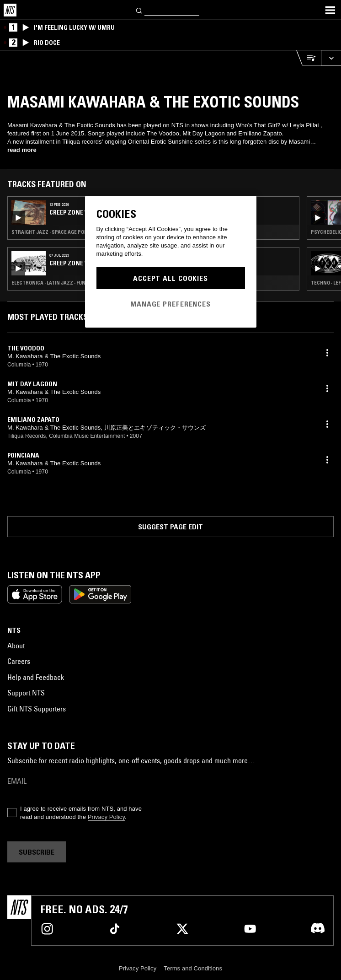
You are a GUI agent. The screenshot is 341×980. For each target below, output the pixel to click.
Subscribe (37, 852)
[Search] (139, 10)
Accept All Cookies (170, 278)
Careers (19, 661)
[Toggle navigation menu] (330, 10)
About (16, 646)
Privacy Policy (106, 817)
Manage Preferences (170, 304)
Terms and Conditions (193, 968)
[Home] (10, 10)
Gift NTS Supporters (37, 709)
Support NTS (26, 693)
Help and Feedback (36, 677)
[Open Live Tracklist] (309, 58)
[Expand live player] (331, 58)
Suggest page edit (170, 527)
